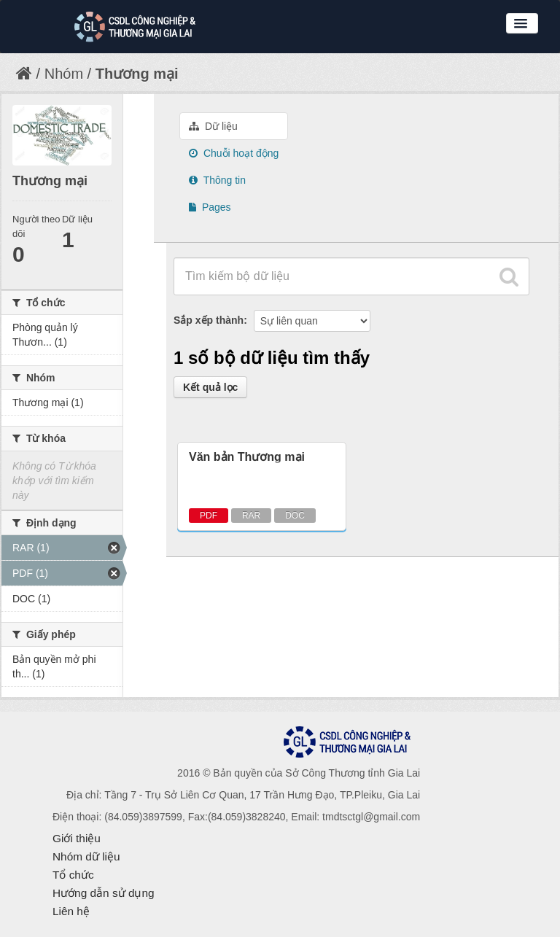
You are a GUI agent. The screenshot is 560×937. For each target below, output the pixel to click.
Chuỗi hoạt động (234, 153)
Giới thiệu (77, 838)
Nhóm (64, 74)
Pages (210, 207)
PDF (209, 516)
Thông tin (217, 180)
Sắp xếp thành (209, 320)
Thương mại (137, 74)
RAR (251, 516)
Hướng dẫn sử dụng (104, 893)
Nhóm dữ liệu (86, 856)
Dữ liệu (213, 126)
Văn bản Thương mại (247, 457)
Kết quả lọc (210, 387)
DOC (295, 516)
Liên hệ (71, 911)
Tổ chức (73, 875)
